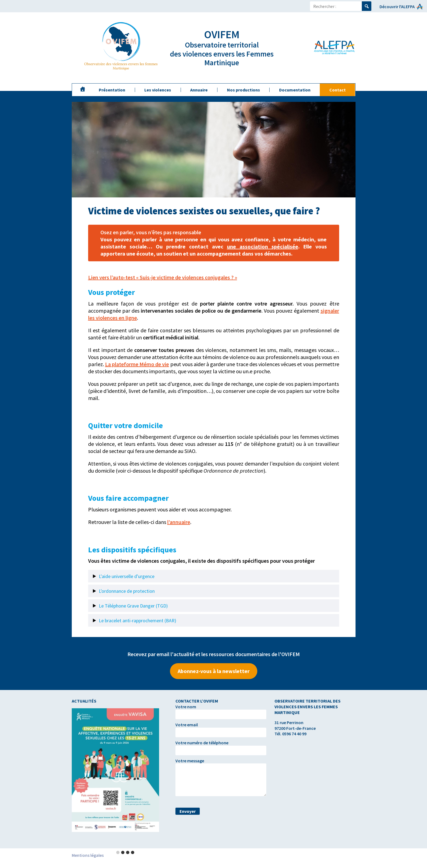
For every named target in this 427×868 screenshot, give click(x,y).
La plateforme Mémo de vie (137, 364)
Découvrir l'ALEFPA (397, 7)
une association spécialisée (263, 246)
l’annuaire (179, 522)
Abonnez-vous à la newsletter (214, 671)
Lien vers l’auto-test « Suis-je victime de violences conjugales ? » (163, 277)
